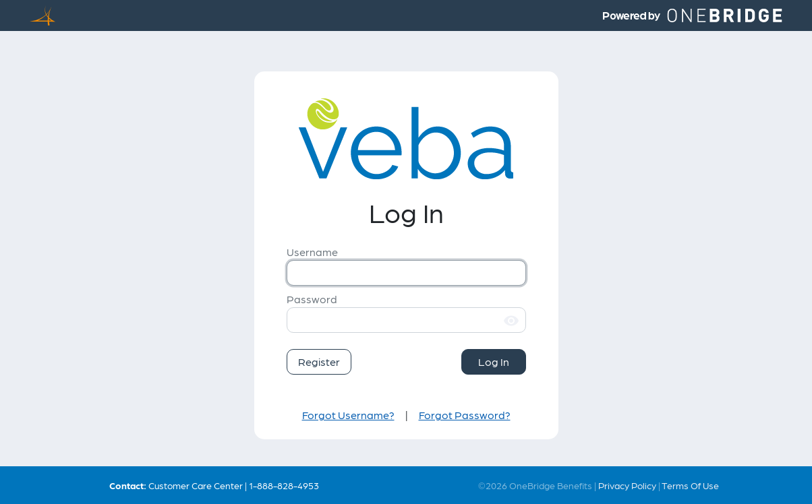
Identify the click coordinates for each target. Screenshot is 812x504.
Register (319, 361)
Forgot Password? (465, 415)
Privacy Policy (627, 485)
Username (312, 252)
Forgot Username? (348, 415)
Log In (494, 361)
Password (312, 299)
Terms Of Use (690, 485)
